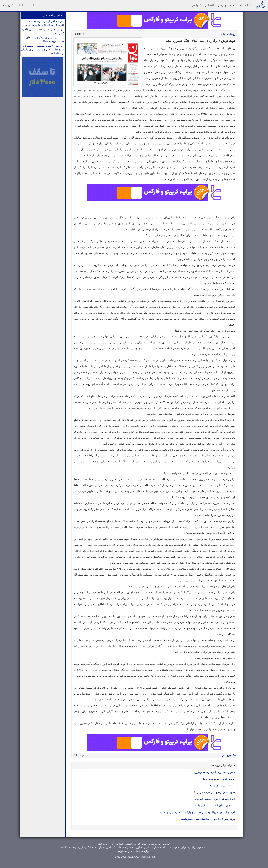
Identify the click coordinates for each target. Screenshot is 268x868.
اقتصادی (209, 5)
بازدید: (82, 755)
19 (76, 755)
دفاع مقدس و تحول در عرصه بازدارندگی (213, 792)
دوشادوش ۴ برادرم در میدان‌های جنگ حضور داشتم (208, 819)
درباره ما (7, 5)
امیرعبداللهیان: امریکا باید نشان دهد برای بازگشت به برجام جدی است (197, 812)
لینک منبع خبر (229, 755)
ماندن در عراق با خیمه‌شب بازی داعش (214, 806)
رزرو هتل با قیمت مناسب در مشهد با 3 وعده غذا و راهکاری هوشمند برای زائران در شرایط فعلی (43, 50)
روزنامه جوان (228, 34)
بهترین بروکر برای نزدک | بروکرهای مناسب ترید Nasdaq (45, 40)
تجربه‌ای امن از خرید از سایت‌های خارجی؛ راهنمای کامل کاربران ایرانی (44, 23)
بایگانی (196, 5)
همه (232, 5)
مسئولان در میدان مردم (222, 786)
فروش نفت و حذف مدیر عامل (218, 779)
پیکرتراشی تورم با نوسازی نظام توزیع (215, 772)
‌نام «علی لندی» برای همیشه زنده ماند (215, 799)
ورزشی (222, 5)
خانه (248, 5)
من (239, 5)
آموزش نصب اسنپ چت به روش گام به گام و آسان (43, 31)
